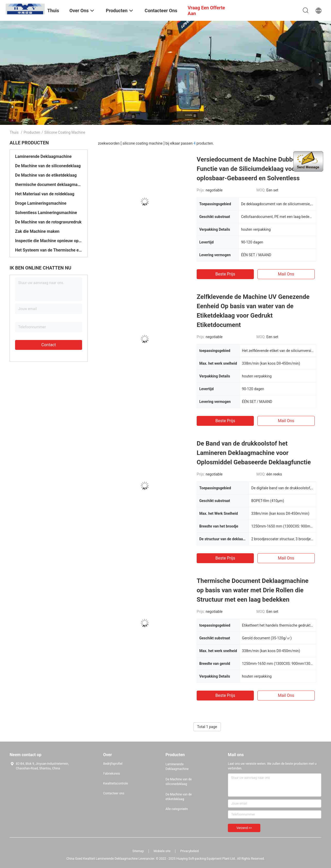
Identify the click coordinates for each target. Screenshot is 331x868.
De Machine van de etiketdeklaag (46, 175)
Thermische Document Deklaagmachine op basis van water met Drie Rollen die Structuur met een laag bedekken (253, 590)
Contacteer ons (114, 793)
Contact (49, 345)
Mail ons (286, 274)
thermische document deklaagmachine (49, 185)
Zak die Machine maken (37, 231)
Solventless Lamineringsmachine (46, 213)
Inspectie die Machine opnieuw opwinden (49, 241)
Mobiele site (162, 851)
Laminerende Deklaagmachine (43, 156)
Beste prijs (225, 274)
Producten (32, 132)
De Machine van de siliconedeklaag (48, 166)
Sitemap (138, 851)
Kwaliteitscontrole (116, 783)
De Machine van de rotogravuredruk (48, 222)
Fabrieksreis (112, 774)
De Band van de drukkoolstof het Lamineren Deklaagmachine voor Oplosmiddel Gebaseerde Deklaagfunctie (254, 453)
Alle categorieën (177, 809)
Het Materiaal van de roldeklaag (45, 194)
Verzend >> (244, 828)
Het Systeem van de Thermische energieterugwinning (49, 250)
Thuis (14, 132)
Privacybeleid (190, 851)
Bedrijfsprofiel (113, 764)
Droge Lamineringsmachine (41, 203)
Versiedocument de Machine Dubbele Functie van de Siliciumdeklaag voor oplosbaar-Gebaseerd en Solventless (249, 169)
